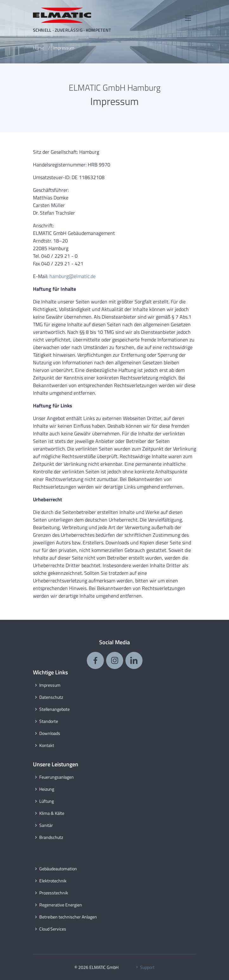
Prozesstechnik (54, 893)
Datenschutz (51, 697)
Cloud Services (53, 929)
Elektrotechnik (53, 881)
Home (38, 48)
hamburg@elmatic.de (73, 276)
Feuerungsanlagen (57, 777)
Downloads (50, 733)
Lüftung (47, 801)
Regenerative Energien (61, 905)
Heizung (47, 789)
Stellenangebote (54, 709)
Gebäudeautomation (58, 869)
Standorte (49, 721)
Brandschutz (51, 837)
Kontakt (47, 745)
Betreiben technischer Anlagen (68, 917)
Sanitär (46, 825)
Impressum (50, 685)
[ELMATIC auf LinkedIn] (134, 660)
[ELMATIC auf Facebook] (95, 660)
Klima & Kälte (52, 813)
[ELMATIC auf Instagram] (115, 660)
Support (145, 967)
